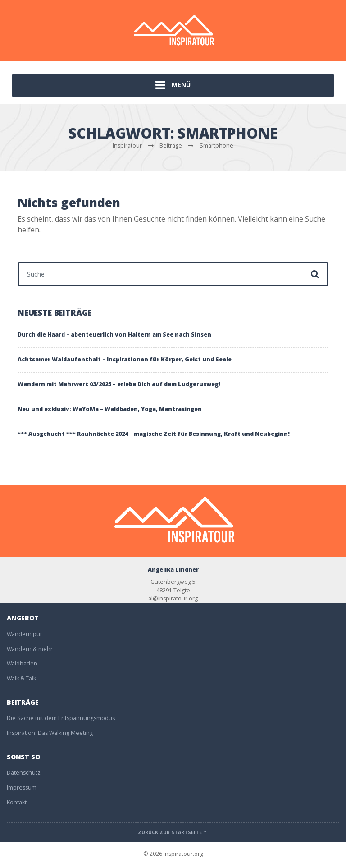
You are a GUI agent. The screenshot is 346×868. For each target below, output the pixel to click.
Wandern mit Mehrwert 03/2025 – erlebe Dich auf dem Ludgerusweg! (119, 384)
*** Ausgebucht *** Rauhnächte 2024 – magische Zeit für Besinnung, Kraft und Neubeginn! (154, 434)
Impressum (22, 787)
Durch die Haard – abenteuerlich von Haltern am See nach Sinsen (114, 335)
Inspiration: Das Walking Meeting (50, 733)
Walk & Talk (21, 678)
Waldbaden (22, 663)
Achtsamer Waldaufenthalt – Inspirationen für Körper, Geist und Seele (125, 359)
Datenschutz (24, 773)
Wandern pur (25, 634)
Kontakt (17, 802)
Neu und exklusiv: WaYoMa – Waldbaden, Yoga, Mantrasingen (110, 409)
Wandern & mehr (30, 649)
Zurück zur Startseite (173, 832)
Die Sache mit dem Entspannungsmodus (61, 718)
